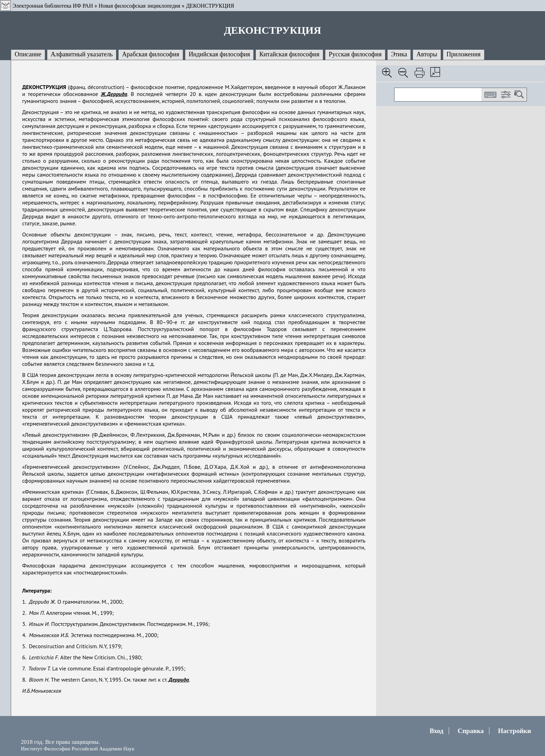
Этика (399, 54)
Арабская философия (151, 54)
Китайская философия (289, 54)
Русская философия (355, 54)
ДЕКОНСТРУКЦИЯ (210, 6)
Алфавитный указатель (82, 54)
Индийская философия (219, 54)
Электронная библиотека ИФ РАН (53, 6)
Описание (28, 54)
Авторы (427, 54)
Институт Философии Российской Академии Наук (78, 749)
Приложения (464, 54)
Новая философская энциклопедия (140, 6)
